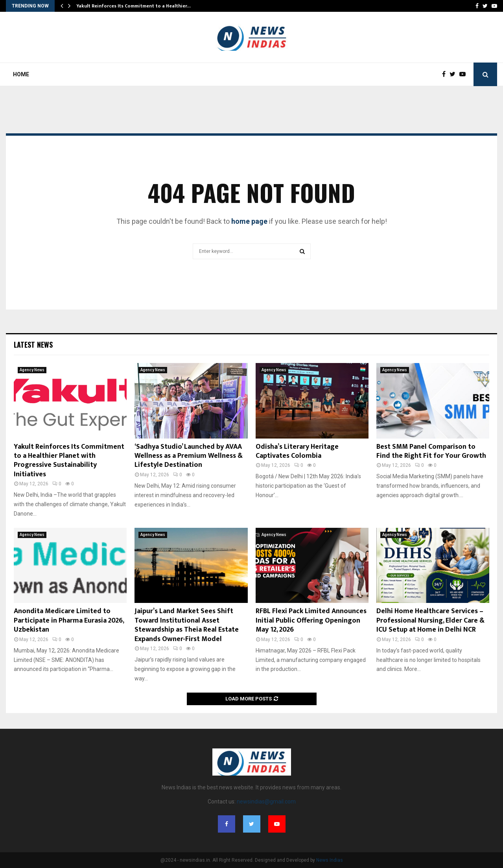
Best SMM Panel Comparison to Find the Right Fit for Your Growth (431, 451)
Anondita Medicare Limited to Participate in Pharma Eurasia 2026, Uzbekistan (69, 620)
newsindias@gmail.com (266, 802)
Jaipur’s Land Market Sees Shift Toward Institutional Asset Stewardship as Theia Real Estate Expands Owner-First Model (187, 625)
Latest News (33, 345)
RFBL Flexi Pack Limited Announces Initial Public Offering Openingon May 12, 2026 (311, 620)
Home (21, 74)
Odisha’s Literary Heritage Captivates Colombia (297, 451)
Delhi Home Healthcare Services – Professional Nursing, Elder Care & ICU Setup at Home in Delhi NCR (430, 620)
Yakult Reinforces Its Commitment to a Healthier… (134, 6)
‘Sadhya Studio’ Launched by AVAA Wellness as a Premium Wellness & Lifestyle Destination (189, 456)
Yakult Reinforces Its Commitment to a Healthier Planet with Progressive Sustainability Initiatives (69, 461)
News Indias (330, 860)
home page (249, 221)
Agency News (32, 370)
